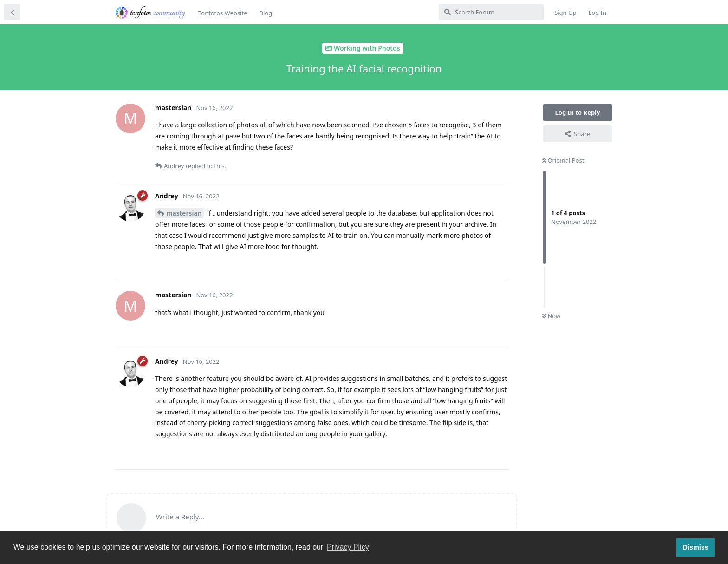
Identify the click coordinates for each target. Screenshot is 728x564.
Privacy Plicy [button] (348, 547)
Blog (266, 13)
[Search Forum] (491, 12)
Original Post (563, 160)
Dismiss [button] (695, 547)
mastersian (184, 213)
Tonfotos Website (223, 13)
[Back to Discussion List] (12, 12)
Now (551, 316)
